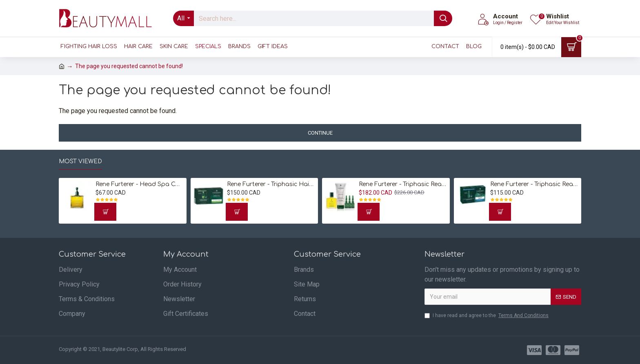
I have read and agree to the (487, 315)
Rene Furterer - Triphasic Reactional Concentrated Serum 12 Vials (534, 184)
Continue (320, 133)
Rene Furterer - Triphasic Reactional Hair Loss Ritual (403, 184)
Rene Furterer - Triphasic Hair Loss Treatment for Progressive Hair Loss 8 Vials (271, 184)
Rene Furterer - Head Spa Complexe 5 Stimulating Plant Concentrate (140, 184)
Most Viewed (80, 161)
